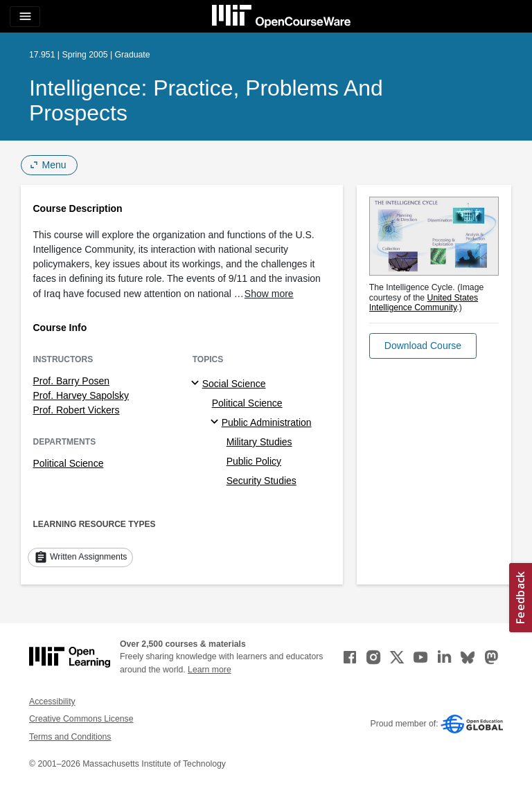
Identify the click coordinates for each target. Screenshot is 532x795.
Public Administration (267, 422)
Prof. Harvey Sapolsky (81, 395)
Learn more (210, 670)
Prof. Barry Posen (72, 381)
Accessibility (52, 702)
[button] (423, 346)
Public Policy (254, 461)
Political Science (69, 463)
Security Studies (261, 481)
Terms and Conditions (70, 737)
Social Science (234, 384)
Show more (269, 294)
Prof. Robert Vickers (77, 410)
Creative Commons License (81, 719)
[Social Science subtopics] (197, 384)
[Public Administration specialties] (216, 422)
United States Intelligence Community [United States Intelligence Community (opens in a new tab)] (424, 303)
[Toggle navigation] (25, 17)
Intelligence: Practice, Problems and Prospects (206, 100)
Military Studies (259, 442)
